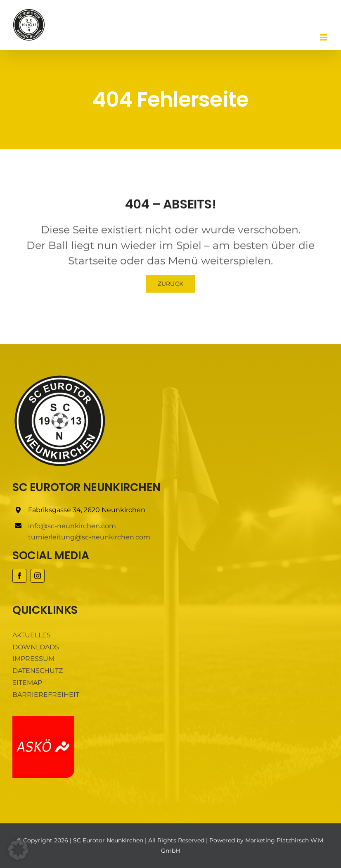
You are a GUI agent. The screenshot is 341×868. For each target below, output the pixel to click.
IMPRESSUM (33, 659)
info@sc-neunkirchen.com (72, 526)
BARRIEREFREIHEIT (46, 695)
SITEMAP (27, 683)
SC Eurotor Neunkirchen (108, 840)
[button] (18, 850)
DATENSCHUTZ (38, 671)
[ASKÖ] (43, 719)
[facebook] (19, 576)
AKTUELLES (32, 635)
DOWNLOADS (36, 647)
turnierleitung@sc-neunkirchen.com (89, 537)
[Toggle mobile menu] (324, 37)
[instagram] (38, 576)
